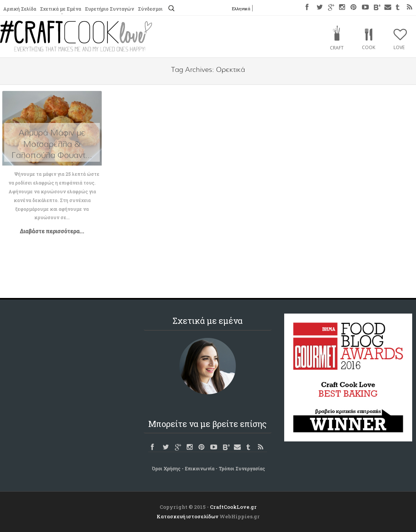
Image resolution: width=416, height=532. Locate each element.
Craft (337, 48)
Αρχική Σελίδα (20, 9)
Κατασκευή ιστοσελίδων (187, 516)
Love (399, 47)
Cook (369, 47)
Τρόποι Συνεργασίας (242, 468)
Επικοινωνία (200, 468)
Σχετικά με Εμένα (61, 9)
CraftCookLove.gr (233, 507)
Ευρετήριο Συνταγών (110, 9)
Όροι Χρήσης (166, 468)
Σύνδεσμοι (150, 9)
